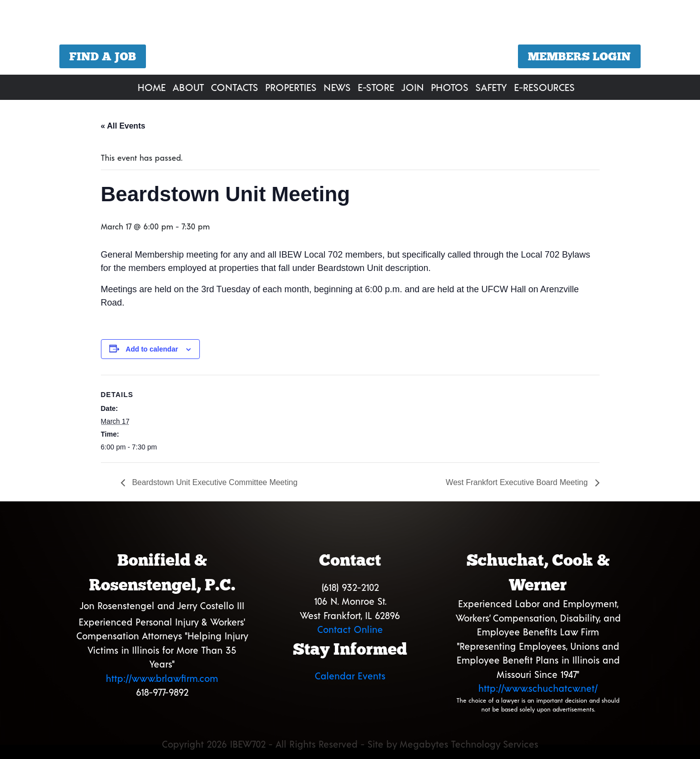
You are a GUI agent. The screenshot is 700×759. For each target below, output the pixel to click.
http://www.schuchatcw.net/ (538, 688)
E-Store (376, 87)
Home (152, 87)
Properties (291, 87)
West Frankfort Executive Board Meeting (518, 482)
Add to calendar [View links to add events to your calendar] (152, 349)
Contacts (234, 87)
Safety (491, 87)
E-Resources (544, 87)
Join (413, 87)
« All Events (123, 126)
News (337, 87)
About (188, 87)
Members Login (579, 56)
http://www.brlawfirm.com (162, 678)
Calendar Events (350, 676)
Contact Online (350, 629)
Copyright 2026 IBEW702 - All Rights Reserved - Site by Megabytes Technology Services (350, 744)
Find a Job (103, 56)
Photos (450, 87)
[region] (350, 39)
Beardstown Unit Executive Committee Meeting (214, 482)
